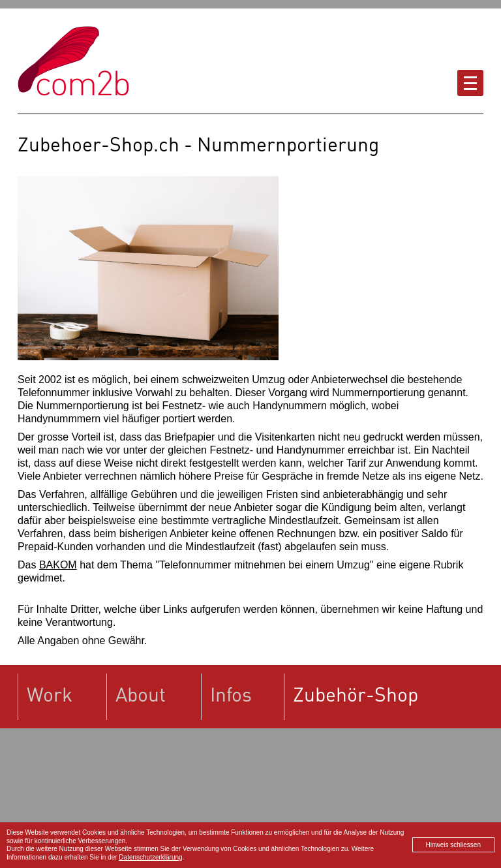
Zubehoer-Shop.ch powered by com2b (73, 61)
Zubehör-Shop (356, 694)
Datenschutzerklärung (150, 857)
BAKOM (58, 565)
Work (50, 694)
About (141, 694)
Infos (231, 694)
